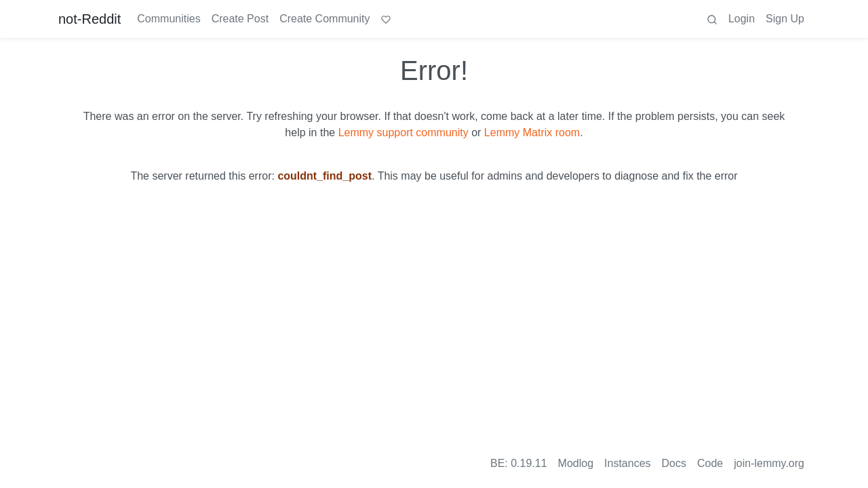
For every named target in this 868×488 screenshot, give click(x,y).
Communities (169, 19)
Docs (674, 463)
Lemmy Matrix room (532, 133)
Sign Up (785, 19)
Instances (627, 463)
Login (742, 19)
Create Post (240, 19)
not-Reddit (90, 19)
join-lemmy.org (769, 463)
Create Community (324, 19)
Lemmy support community (403, 133)
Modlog (576, 463)
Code (710, 463)
